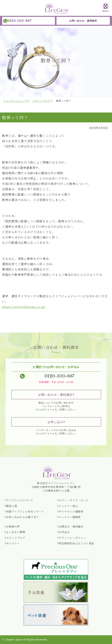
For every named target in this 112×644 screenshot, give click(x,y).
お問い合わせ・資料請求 (83, 21)
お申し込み (55, 422)
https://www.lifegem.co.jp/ (24, 307)
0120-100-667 (19, 21)
